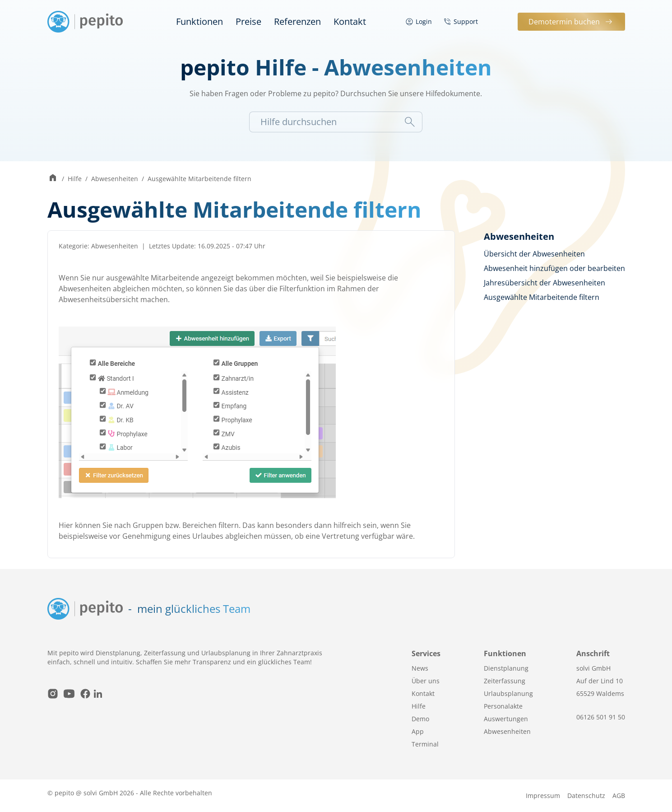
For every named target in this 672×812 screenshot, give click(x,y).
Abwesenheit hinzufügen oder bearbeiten (554, 268)
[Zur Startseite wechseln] (53, 179)
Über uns (426, 681)
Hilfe (75, 179)
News (420, 668)
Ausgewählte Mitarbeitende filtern (199, 179)
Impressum (543, 796)
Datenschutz (586, 796)
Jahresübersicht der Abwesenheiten (545, 283)
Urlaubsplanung (508, 693)
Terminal (425, 744)
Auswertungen (506, 719)
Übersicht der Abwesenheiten (534, 254)
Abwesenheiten (115, 179)
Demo (420, 719)
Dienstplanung (506, 668)
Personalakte (503, 706)
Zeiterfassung (505, 681)
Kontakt (350, 21)
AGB (619, 796)
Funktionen (199, 21)
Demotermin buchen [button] (571, 22)
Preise (248, 21)
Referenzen (297, 21)
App (418, 731)
